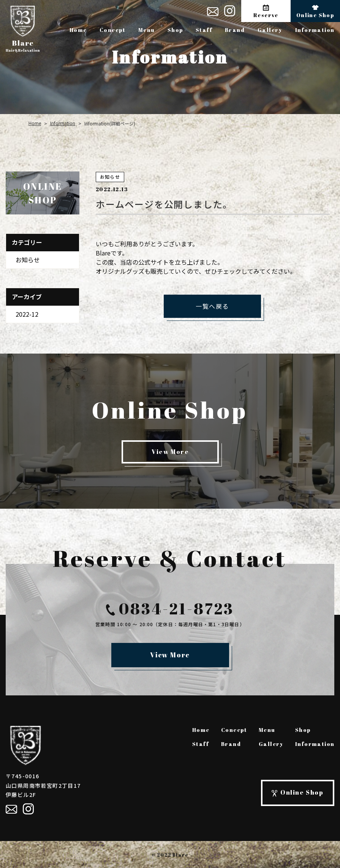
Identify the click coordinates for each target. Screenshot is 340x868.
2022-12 (27, 314)
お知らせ (28, 260)
